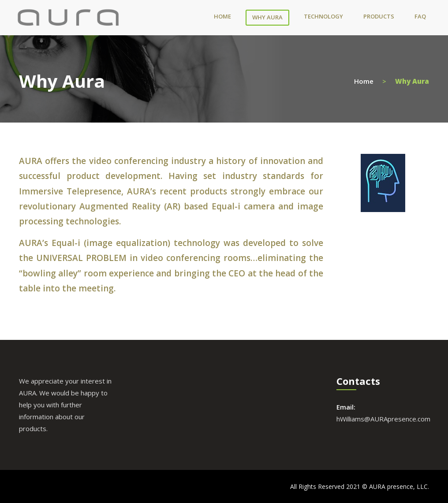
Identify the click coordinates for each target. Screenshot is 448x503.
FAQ (420, 16)
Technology (323, 16)
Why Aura (267, 17)
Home (222, 16)
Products (379, 16)
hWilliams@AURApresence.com (383, 419)
